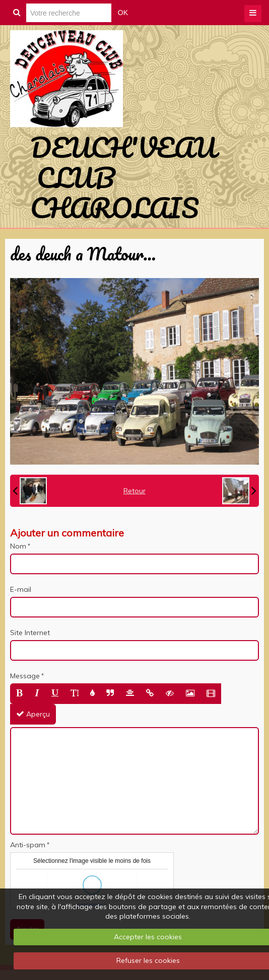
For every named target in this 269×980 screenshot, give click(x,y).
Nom (18, 546)
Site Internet (30, 633)
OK (123, 13)
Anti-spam (28, 845)
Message (25, 676)
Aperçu (33, 714)
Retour (134, 491)
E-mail (21, 589)
